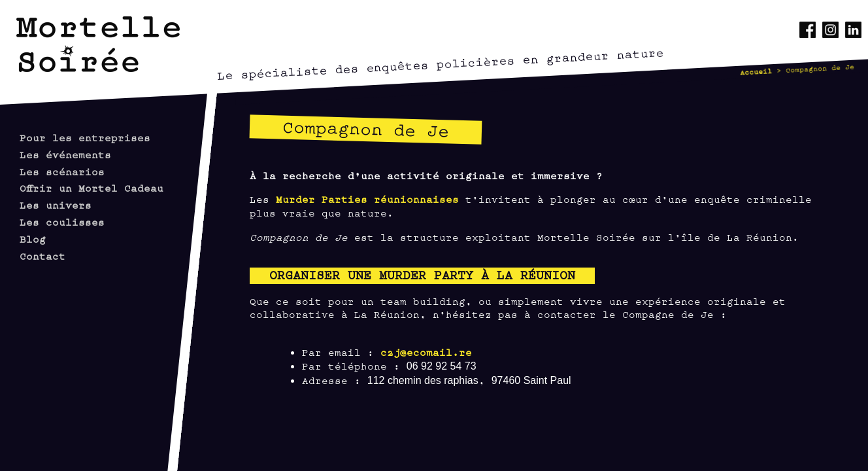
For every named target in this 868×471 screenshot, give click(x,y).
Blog (33, 238)
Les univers (56, 204)
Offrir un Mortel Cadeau (92, 187)
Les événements (65, 154)
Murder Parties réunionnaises (367, 199)
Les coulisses (62, 221)
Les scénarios (62, 171)
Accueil (756, 71)
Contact (42, 255)
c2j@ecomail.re (426, 352)
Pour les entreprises (85, 137)
